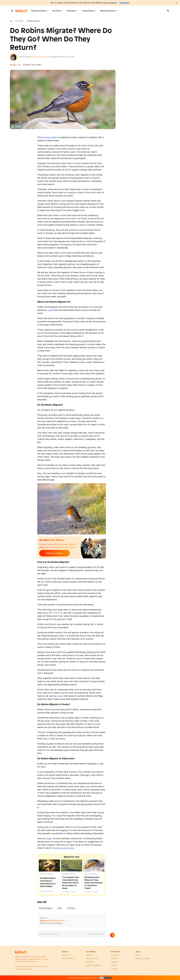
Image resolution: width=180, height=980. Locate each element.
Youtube (114, 969)
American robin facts (64, 848)
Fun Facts (56, 11)
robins (60, 696)
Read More (125, 3)
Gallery (18, 127)
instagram (115, 962)
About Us (90, 955)
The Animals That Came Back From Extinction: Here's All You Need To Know (70, 883)
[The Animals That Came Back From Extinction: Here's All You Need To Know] (72, 866)
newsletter (90, 962)
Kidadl (11, 21)
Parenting (71, 11)
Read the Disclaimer (50, 934)
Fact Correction (98, 934)
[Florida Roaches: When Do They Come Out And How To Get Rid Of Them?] (94, 866)
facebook (115, 955)
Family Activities (38, 11)
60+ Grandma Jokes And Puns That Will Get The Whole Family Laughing (84, 3)
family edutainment (94, 965)
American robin (49, 137)
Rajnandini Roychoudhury (40, 57)
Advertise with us (68, 959)
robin (50, 310)
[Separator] (112, 935)
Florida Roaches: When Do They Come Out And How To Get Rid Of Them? (93, 883)
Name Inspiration (108, 11)
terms (138, 955)
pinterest (114, 959)
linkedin (114, 965)
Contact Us (66, 955)
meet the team (92, 959)
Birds (60, 908)
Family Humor (88, 11)
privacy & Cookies (143, 959)
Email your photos (54, 553)
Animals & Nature (47, 874)
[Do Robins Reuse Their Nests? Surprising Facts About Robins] (49, 865)
